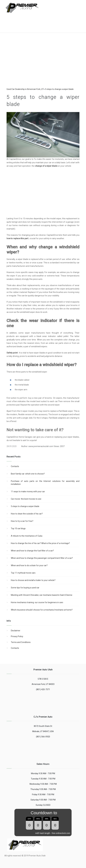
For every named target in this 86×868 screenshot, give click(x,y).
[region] (43, 64)
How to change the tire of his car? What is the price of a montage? (40, 543)
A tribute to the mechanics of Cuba (27, 536)
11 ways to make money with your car (28, 492)
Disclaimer (16, 631)
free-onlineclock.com (61, 833)
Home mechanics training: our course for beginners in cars (37, 602)
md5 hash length (43, 833)
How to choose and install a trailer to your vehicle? (33, 580)
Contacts (15, 466)
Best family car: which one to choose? (28, 474)
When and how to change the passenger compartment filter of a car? (42, 558)
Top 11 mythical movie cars (23, 573)
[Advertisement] (27, 21)
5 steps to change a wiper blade (25, 506)
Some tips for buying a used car (25, 588)
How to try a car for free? (22, 521)
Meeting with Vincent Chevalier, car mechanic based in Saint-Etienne (42, 595)
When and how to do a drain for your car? (29, 565)
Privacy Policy (17, 636)
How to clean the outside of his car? (27, 514)
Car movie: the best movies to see (26, 499)
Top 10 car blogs (18, 528)
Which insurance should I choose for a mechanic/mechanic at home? (42, 610)
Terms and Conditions (21, 642)
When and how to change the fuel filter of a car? (32, 551)
